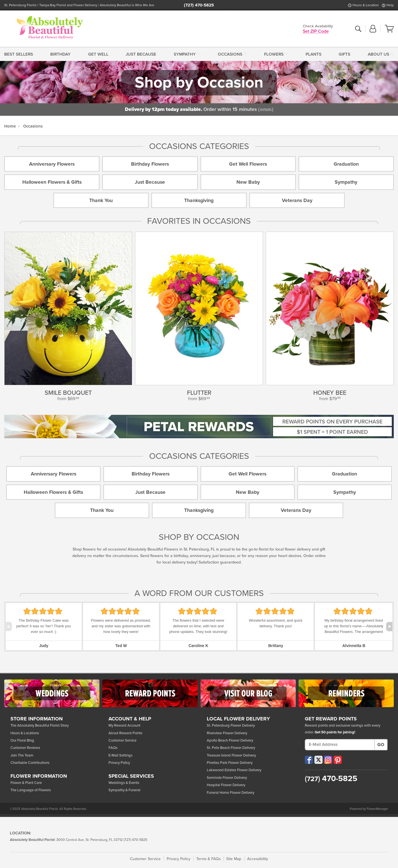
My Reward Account (124, 725)
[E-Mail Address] (340, 745)
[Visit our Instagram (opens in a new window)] (328, 760)
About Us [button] (379, 54)
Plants (314, 54)
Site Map (234, 859)
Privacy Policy (119, 763)
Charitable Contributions (30, 763)
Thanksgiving (199, 200)
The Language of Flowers (31, 790)
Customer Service (122, 740)
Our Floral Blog (22, 740)
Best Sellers (19, 54)
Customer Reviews (25, 748)
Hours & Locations (25, 733)
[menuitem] (20, 54)
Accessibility (258, 859)
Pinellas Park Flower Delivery (230, 763)
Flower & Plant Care (26, 783)
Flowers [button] (274, 54)
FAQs (113, 748)
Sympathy (346, 182)
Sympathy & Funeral (124, 790)
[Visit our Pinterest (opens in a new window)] (338, 760)
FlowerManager (377, 809)
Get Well (98, 54)
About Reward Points (125, 733)
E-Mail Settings (120, 755)
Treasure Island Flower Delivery (231, 755)
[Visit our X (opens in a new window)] (318, 760)
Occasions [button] (230, 54)
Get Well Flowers (248, 164)
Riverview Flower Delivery (227, 733)
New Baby (248, 182)
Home (10, 126)
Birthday (60, 54)
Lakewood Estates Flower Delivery (234, 770)
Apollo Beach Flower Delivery (230, 740)
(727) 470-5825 (199, 5)
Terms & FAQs (208, 859)
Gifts (344, 54)
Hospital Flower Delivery (226, 785)
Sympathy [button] (185, 54)
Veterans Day (297, 200)
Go (381, 745)
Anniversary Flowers (52, 164)
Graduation (346, 164)
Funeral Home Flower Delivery (230, 793)
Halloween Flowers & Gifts (52, 182)
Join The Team (22, 755)
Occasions (33, 126)
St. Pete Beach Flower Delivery (231, 748)
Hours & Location (366, 5)
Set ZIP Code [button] (316, 32)
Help (390, 5)
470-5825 (331, 779)
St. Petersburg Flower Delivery (231, 725)
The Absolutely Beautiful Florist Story (40, 725)
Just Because (141, 54)
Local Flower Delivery (238, 719)
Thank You (101, 200)
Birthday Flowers (150, 164)
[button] (373, 29)
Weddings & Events (124, 783)
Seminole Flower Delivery (227, 778)
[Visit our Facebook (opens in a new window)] (309, 760)
